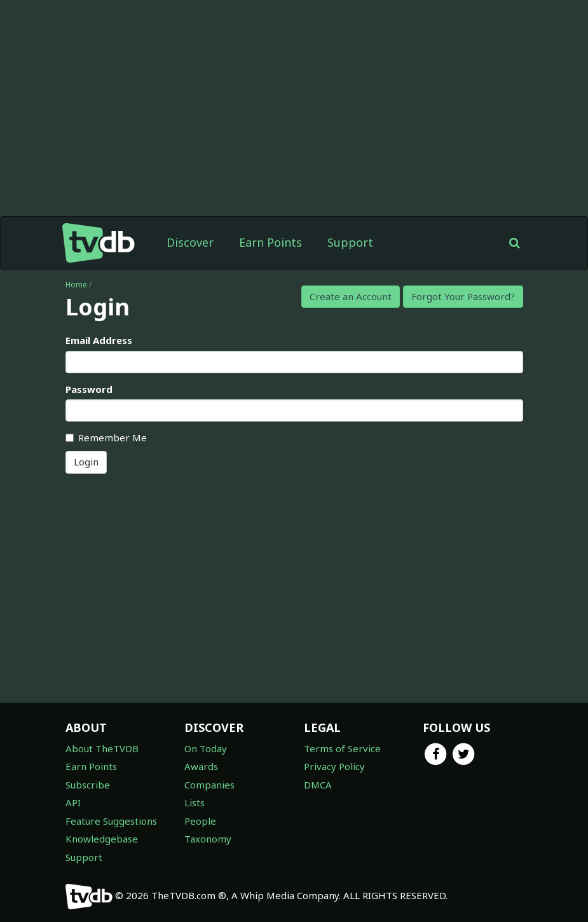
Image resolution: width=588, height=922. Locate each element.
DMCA (318, 785)
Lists (195, 802)
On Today (206, 748)
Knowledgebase (102, 839)
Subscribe (88, 785)
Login (86, 462)
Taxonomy (208, 839)
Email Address (99, 340)
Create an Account (351, 296)
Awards (201, 766)
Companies (209, 785)
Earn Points (270, 242)
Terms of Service (342, 748)
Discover (190, 242)
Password (89, 389)
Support (350, 242)
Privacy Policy (334, 766)
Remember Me (106, 437)
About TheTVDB (102, 748)
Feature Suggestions (111, 821)
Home (76, 285)
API (73, 802)
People (200, 821)
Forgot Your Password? (463, 296)
